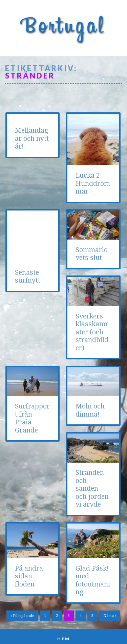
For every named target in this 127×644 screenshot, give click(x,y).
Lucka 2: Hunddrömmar (93, 183)
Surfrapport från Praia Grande (93, 328)
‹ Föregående (22, 597)
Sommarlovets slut (92, 254)
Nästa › (110, 597)
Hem (64, 620)
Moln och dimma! (90, 402)
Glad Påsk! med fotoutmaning (93, 562)
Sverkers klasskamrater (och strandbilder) (31, 332)
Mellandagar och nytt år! (32, 138)
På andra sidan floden (90, 478)
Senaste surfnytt (28, 231)
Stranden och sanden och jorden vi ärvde (31, 481)
